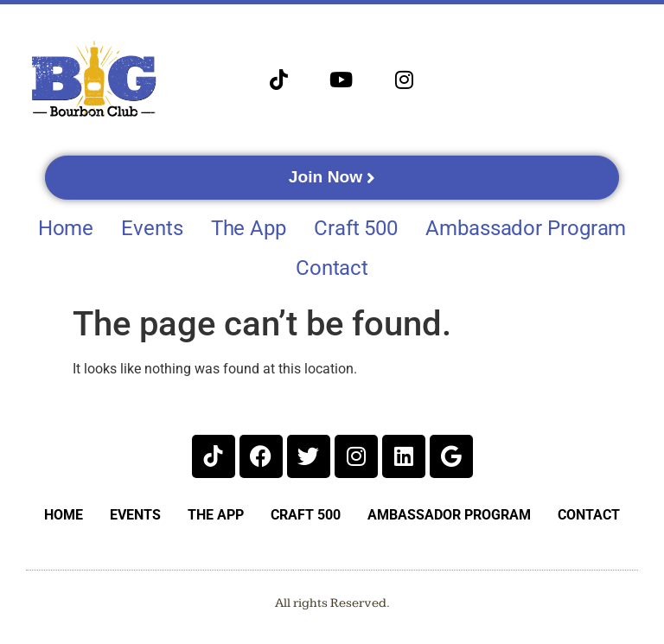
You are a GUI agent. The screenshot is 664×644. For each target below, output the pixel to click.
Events (152, 228)
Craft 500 (356, 228)
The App (249, 228)
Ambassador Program (526, 228)
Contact (332, 268)
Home (66, 228)
